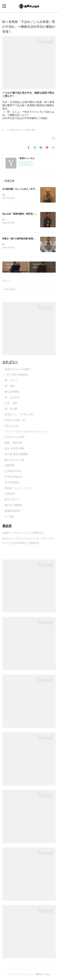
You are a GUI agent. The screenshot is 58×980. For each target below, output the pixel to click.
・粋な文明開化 (11, 392)
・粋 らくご (10, 381)
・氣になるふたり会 (13, 460)
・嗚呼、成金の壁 (12, 443)
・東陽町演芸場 (11, 511)
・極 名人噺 (10, 409)
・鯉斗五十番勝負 (12, 506)
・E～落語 (8, 517)
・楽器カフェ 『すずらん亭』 (19, 415)
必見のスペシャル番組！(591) (25, 130)
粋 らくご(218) (8, 130)
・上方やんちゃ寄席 (13, 438)
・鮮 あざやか (11, 398)
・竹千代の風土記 (12, 477)
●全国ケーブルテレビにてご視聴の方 (23, 534)
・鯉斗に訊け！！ (12, 500)
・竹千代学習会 (11, 483)
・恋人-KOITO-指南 (13, 449)
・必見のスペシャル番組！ (17, 370)
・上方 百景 (10, 404)
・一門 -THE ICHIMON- (15, 375)
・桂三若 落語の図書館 (15, 455)
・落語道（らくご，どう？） (18, 489)
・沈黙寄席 (9, 466)
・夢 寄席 (9, 387)
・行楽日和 (9, 494)
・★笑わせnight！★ (14, 421)
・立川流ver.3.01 (12, 472)
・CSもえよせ (10, 426)
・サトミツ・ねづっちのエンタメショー (25, 432)
